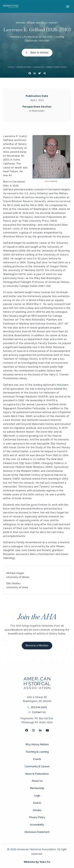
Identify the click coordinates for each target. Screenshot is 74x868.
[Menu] (67, 6)
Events (37, 759)
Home (11, 67)
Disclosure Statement (37, 832)
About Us (37, 781)
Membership (37, 788)
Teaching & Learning (37, 752)
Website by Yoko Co (37, 862)
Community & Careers (37, 766)
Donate (37, 810)
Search (37, 803)
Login (37, 796)
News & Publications (37, 774)
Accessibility (37, 825)
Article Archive (24, 67)
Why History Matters (37, 744)
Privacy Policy (37, 817)
